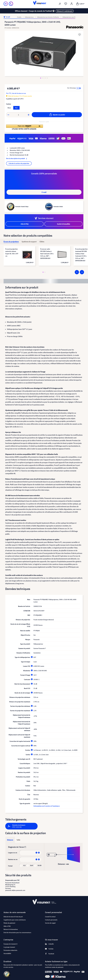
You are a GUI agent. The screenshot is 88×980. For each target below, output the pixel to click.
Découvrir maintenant (65, 11)
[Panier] (80, 4)
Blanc (9, 108)
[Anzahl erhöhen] (29, 115)
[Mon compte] (72, 4)
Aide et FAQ (7, 926)
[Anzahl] (19, 115)
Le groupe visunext (9, 947)
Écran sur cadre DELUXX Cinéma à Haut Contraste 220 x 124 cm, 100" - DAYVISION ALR (47, 254)
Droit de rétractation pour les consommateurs (17, 933)
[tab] (11, 242)
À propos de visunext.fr (11, 944)
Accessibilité (7, 953)
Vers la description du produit (17, 158)
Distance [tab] (10, 840)
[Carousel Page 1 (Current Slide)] (43, 272)
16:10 (39, 865)
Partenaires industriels (10, 950)
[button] (25, 127)
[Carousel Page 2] (45, 272)
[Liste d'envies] (66, 4)
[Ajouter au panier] (57, 115)
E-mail (44, 192)
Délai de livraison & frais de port (13, 917)
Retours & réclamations (11, 929)
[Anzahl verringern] (8, 115)
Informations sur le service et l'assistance (47, 806)
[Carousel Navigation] (79, 272)
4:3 (24, 865)
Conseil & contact (50, 917)
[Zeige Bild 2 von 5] (42, 78)
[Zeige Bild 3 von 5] (44, 78)
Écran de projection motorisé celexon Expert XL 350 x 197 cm (12, 252)
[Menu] (6, 4)
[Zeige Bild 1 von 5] (41, 78)
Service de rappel (50, 923)
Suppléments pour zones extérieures (15, 920)
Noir (16, 108)
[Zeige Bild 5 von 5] (47, 78)
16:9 (32, 865)
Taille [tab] (18, 840)
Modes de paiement (9, 923)
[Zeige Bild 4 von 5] (46, 78)
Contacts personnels (51, 920)
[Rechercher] (60, 4)
